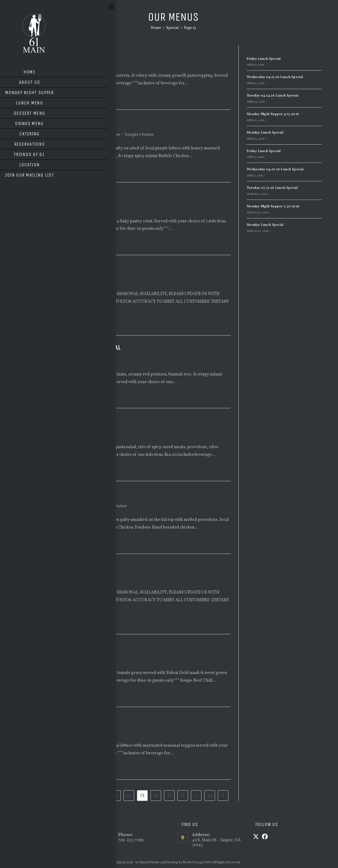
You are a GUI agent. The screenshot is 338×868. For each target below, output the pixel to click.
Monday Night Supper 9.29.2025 (69, 122)
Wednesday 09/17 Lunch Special (69, 719)
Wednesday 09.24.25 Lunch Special (73, 348)
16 (183, 795)
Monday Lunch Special (265, 133)
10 (102, 795)
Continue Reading (48, 98)
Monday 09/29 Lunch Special (65, 195)
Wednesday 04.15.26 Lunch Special (275, 77)
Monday (54, 135)
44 (210, 795)
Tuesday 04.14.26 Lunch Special (273, 96)
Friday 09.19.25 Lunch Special (67, 646)
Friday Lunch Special (264, 59)
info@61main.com (61, 840)
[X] (256, 837)
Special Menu (93, 135)
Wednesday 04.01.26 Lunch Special (275, 169)
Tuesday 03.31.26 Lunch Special (272, 188)
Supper (114, 135)
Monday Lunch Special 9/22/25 (67, 566)
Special (53, 62)
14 (156, 795)
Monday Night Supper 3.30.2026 (273, 206)
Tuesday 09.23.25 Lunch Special (69, 420)
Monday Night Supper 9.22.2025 (69, 493)
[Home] (156, 28)
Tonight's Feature (139, 135)
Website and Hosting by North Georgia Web (179, 862)
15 (169, 795)
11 (115, 795)
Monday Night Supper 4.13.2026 (273, 114)
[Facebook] (265, 837)
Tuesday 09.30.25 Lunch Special (69, 49)
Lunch (37, 62)
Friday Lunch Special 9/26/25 (66, 267)
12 (129, 795)
